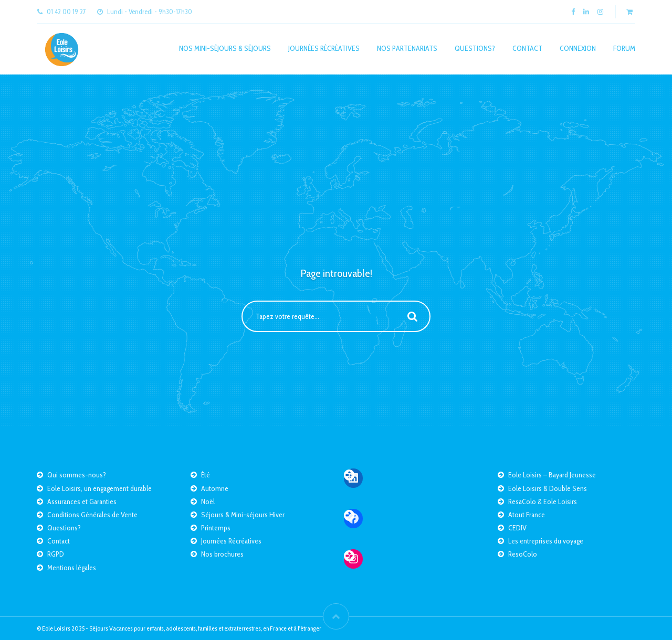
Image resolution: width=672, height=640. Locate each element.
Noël (208, 502)
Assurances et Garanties (82, 502)
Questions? (475, 48)
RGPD (56, 554)
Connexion (578, 48)
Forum (624, 48)
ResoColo (523, 554)
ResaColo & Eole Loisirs (543, 502)
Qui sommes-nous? (77, 475)
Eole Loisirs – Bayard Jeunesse (552, 475)
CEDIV (517, 528)
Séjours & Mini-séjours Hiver (243, 515)
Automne (215, 488)
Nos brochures (222, 554)
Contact (527, 48)
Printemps (216, 528)
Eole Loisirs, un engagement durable (99, 488)
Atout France (527, 515)
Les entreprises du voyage (546, 541)
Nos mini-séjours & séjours (225, 48)
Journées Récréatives (324, 48)
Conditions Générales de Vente (92, 515)
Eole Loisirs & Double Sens (548, 488)
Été (206, 475)
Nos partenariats (407, 48)
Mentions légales (72, 568)
